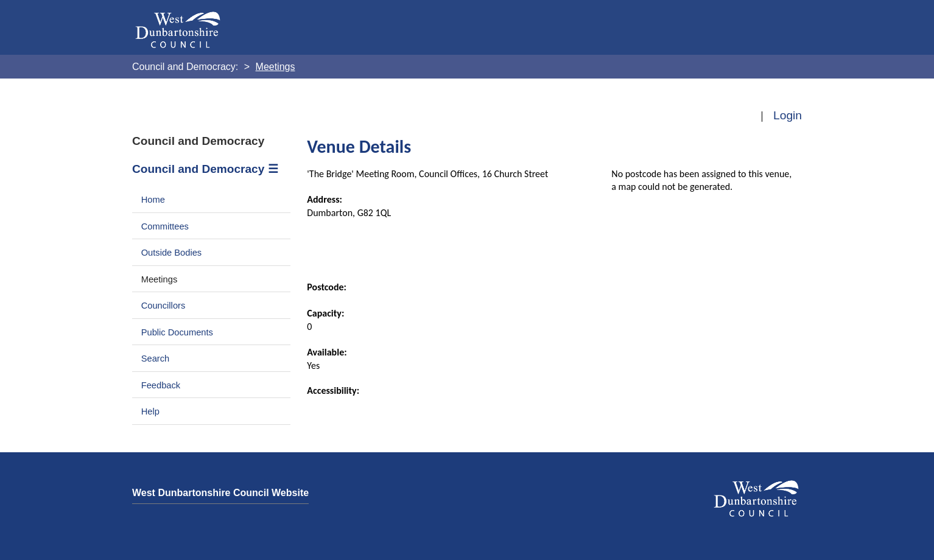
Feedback (161, 385)
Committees (165, 226)
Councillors (163, 306)
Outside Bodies (172, 253)
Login (788, 115)
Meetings (160, 279)
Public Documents (177, 332)
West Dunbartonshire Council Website (220, 493)
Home (153, 200)
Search (156, 359)
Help (150, 411)
